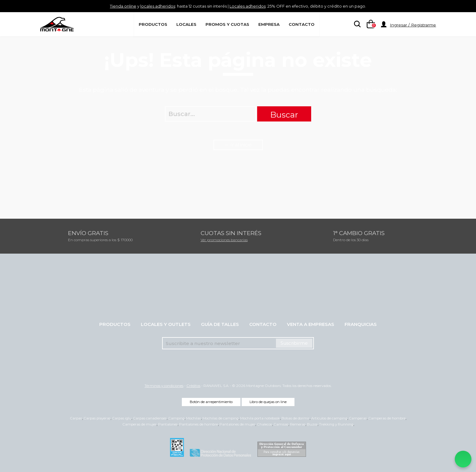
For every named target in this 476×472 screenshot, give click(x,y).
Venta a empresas (311, 324)
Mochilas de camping (221, 418)
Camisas (281, 424)
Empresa (269, 24)
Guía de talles (220, 324)
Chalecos (264, 424)
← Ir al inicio (238, 145)
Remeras (298, 424)
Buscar (284, 115)
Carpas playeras (97, 418)
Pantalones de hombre (199, 424)
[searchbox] (356, 25)
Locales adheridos (250, 6)
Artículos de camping (329, 418)
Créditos (193, 386)
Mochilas (194, 418)
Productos (153, 24)
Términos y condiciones (164, 386)
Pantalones (168, 424)
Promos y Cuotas (227, 24)
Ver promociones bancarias (224, 240)
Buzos (312, 424)
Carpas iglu (122, 418)
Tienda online (104, 6)
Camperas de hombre (387, 418)
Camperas (358, 418)
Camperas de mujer (139, 424)
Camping (176, 418)
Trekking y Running (336, 424)
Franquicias (361, 324)
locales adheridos (144, 6)
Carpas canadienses (150, 418)
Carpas (76, 418)
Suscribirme (294, 343)
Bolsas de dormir (296, 418)
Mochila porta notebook (260, 418)
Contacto (302, 24)
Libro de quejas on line (268, 402)
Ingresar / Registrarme (413, 25)
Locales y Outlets (166, 324)
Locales (186, 24)
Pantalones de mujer (237, 424)
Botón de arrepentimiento (211, 402)
